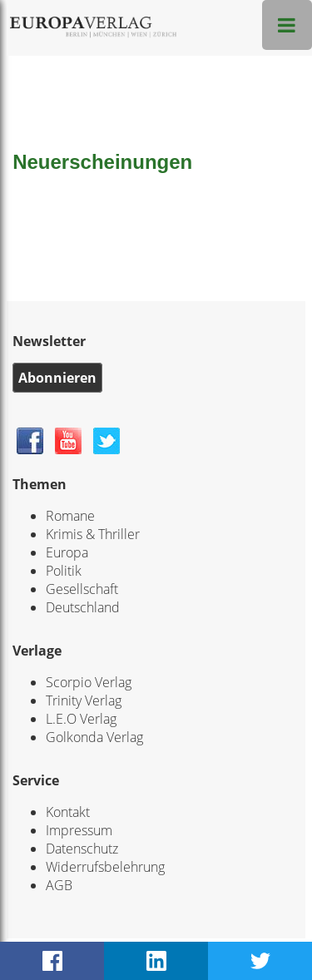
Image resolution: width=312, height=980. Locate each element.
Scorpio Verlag (89, 682)
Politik (64, 571)
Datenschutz (82, 849)
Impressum (79, 830)
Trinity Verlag (84, 700)
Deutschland (83, 607)
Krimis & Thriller (93, 534)
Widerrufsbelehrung (105, 867)
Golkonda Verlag (94, 737)
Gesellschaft (82, 589)
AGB (59, 885)
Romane (70, 516)
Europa (67, 552)
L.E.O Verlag (81, 719)
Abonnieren (57, 378)
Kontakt (68, 812)
